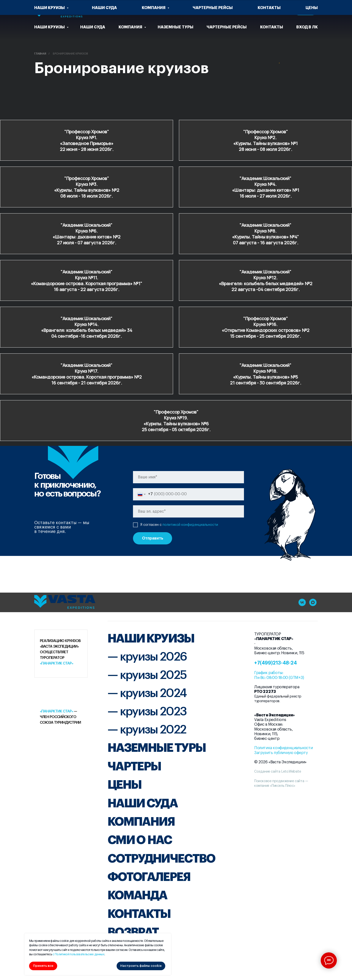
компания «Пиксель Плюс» (275, 786)
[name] (188, 477)
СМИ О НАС (140, 840)
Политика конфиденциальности (283, 748)
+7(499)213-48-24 (276, 663)
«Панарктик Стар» (56, 663)
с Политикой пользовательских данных (78, 954)
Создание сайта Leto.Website (278, 772)
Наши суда (93, 27)
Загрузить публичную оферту (281, 753)
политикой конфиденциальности (190, 525)
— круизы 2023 (147, 712)
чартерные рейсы (227, 27)
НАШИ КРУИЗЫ (151, 639)
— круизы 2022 (147, 730)
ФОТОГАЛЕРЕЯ (149, 877)
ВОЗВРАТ (133, 932)
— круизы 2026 (147, 657)
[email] (188, 511)
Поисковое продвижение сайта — (281, 781)
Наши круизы (50, 27)
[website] (206, 10)
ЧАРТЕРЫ (134, 766)
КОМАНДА (137, 895)
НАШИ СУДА (143, 803)
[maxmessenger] (313, 602)
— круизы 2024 (147, 693)
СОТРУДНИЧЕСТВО (161, 859)
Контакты (272, 27)
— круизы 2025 (147, 675)
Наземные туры (176, 27)
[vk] (227, 10)
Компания (131, 27)
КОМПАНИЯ (141, 822)
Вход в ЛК (307, 27)
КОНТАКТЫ (139, 914)
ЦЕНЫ (124, 785)
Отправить (153, 538)
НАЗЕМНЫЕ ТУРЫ (157, 748)
